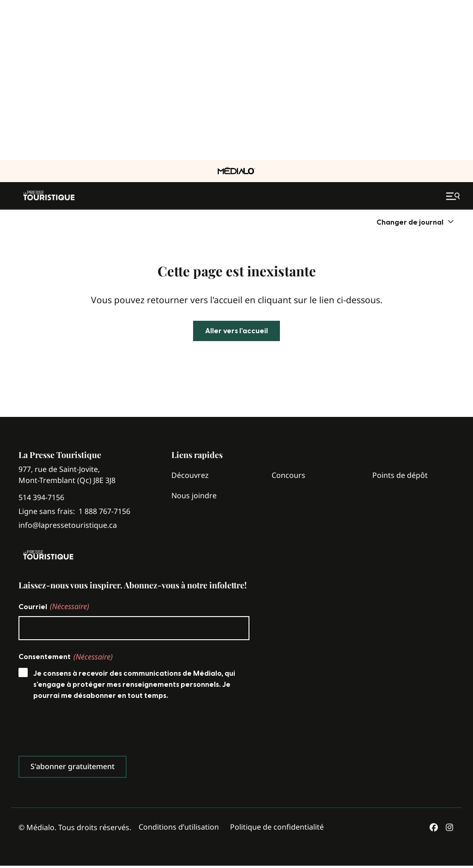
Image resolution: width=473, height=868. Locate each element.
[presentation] (89, 730)
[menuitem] (415, 222)
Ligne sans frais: (74, 511)
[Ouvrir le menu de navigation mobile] (454, 196)
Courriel (54, 606)
